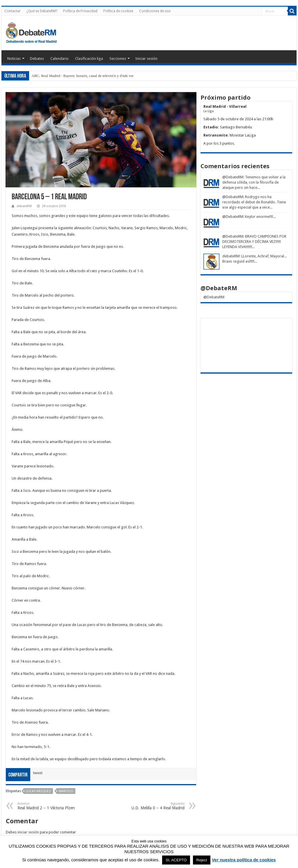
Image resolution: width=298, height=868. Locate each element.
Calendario (60, 59)
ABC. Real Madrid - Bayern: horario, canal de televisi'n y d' (77, 76)
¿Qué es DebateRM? (42, 11)
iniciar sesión (28, 832)
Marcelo (66, 791)
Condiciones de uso (155, 11)
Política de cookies (118, 11)
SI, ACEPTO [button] (176, 860)
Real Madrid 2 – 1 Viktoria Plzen (47, 806)
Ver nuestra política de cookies (244, 860)
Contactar (13, 11)
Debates (37, 59)
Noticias (14, 59)
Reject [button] (202, 860)
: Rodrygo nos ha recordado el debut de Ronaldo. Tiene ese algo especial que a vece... (254, 202)
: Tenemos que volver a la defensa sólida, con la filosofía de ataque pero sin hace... (254, 182)
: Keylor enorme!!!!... (259, 217)
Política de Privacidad (80, 11)
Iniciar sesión (146, 59)
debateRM (24, 206)
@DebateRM (233, 177)
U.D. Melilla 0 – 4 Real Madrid (155, 806)
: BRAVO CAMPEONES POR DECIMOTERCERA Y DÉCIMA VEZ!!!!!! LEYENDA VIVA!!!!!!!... (254, 242)
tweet (38, 773)
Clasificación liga (89, 59)
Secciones (118, 59)
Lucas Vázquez (38, 791)
